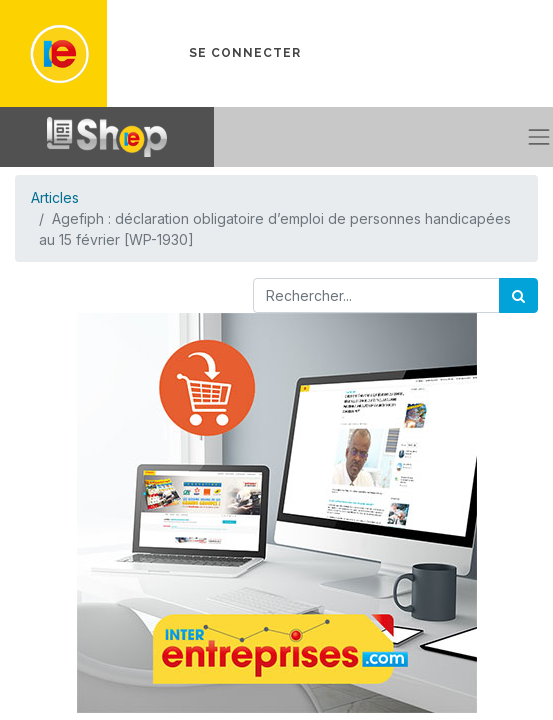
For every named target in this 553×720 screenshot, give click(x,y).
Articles (55, 197)
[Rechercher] (518, 295)
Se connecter (245, 53)
